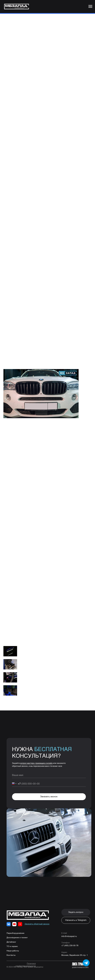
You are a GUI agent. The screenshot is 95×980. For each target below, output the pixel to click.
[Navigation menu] (90, 6)
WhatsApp (23, 623)
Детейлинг (11, 944)
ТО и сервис (12, 948)
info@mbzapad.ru (69, 938)
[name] (49, 777)
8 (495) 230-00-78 (36, 620)
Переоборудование (15, 935)
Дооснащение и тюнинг (17, 940)
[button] (76, 914)
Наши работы (13, 953)
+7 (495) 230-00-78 (70, 948)
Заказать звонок (49, 799)
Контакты (11, 957)
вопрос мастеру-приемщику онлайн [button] (36, 765)
